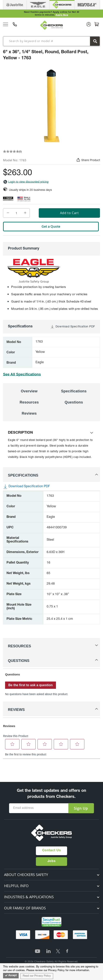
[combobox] (51, 41)
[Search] (95, 41)
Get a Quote (51, 226)
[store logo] (51, 25)
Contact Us (52, 851)
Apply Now (62, 15)
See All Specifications (22, 374)
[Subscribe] (81, 808)
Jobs (52, 861)
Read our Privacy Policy (37, 976)
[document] (51, 972)
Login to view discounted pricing (26, 182)
